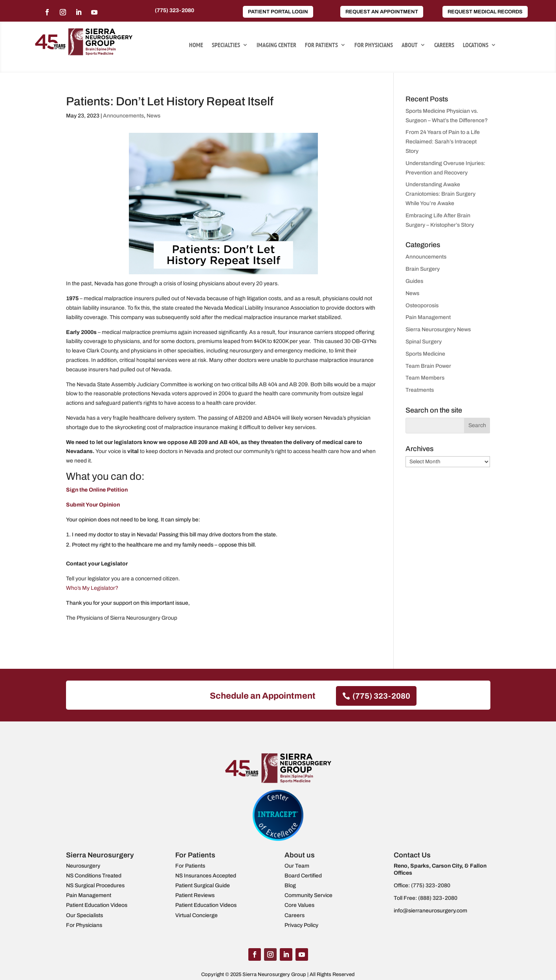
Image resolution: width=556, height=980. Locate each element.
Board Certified (303, 876)
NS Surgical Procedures (95, 885)
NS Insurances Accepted (206, 876)
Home (196, 45)
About (410, 45)
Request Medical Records (485, 12)
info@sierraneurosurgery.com (430, 911)
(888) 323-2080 (438, 898)
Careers (444, 45)
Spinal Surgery (424, 342)
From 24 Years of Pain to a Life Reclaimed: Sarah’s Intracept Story (443, 142)
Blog (290, 885)
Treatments (420, 390)
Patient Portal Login (278, 12)
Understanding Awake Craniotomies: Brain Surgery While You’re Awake (440, 194)
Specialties (226, 45)
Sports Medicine (425, 354)
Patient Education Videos (97, 905)
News (153, 116)
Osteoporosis (422, 306)
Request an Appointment (382, 12)
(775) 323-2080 (174, 10)
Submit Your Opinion (93, 505)
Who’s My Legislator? (92, 588)
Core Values (299, 905)
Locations (476, 45)
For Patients (321, 45)
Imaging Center (276, 45)
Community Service (308, 895)
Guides (414, 281)
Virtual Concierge (196, 915)
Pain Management (428, 317)
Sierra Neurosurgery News (438, 329)
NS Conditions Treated (94, 876)
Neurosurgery (83, 866)
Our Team (297, 866)
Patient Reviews (195, 895)
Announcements (123, 116)
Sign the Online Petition (97, 490)
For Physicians (374, 45)
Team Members (425, 378)
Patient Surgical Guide (203, 885)
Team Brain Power (428, 366)
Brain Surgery (423, 269)
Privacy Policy (301, 925)
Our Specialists (84, 915)
